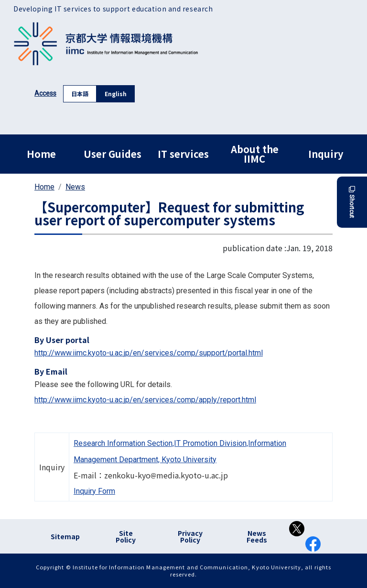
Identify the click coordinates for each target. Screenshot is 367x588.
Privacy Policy (190, 536)
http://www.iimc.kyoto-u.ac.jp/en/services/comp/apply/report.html (145, 400)
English (116, 94)
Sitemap (65, 536)
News (75, 187)
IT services (183, 154)
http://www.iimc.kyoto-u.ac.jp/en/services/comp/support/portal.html (149, 353)
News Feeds (257, 536)
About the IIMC (255, 154)
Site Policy (126, 536)
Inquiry (326, 154)
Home (41, 154)
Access (45, 93)
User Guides (113, 154)
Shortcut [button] (352, 202)
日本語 (80, 94)
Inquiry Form (94, 491)
